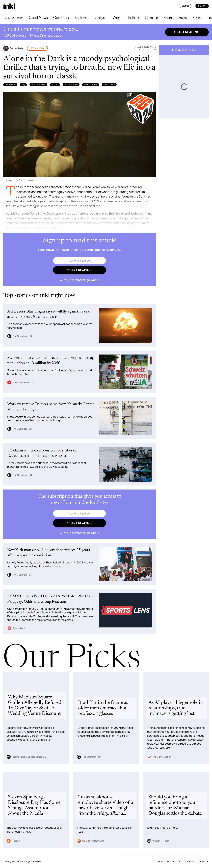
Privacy (170, 861)
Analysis (100, 18)
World (118, 18)
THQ (23, 85)
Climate (151, 18)
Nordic (55, 85)
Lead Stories (13, 18)
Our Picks (61, 18)
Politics (134, 18)
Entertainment (175, 18)
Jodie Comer (109, 85)
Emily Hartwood (38, 85)
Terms (161, 861)
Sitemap (190, 861)
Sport (197, 18)
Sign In (185, 6)
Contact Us (203, 861)
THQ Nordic (10, 85)
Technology (37, 48)
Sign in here (92, 280)
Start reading (187, 32)
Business (81, 18)
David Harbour (71, 85)
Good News (38, 18)
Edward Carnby (91, 85)
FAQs (180, 861)
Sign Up (202, 6)
